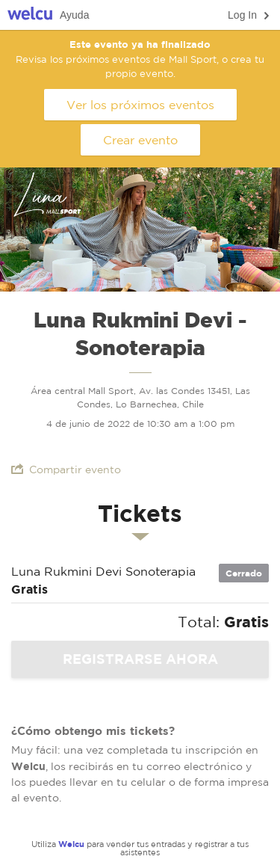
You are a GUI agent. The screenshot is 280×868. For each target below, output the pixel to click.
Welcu (30, 15)
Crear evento (140, 140)
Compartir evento (66, 469)
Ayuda (74, 15)
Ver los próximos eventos (140, 105)
